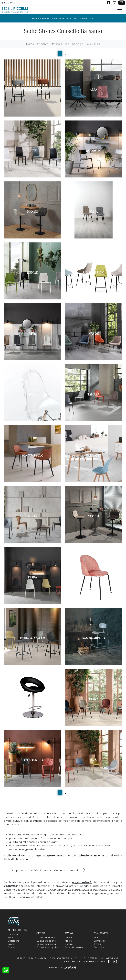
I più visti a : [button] (93, 44)
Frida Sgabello (32, 638)
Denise (32, 273)
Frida (32, 577)
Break (33, 516)
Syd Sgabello (32, 90)
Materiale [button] (56, 44)
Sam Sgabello (94, 638)
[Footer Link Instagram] (115, 962)
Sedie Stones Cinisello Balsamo (80, 18)
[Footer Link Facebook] (109, 962)
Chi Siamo (14, 934)
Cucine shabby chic (47, 947)
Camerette (100, 941)
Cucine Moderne (46, 938)
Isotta (32, 394)
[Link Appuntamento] (122, 3)
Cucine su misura (46, 944)
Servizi (11, 938)
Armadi (98, 944)
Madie (68, 941)
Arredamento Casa (48, 18)
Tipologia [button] (78, 44)
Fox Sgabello (32, 455)
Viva (32, 333)
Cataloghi (13, 941)
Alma (94, 212)
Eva (94, 760)
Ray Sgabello (94, 273)
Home (35, 18)
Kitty (33, 151)
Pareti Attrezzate (74, 947)
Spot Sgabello (33, 760)
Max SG (32, 212)
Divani (68, 938)
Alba (93, 90)
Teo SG (94, 516)
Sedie (62, 18)
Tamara (93, 394)
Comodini (99, 947)
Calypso (94, 577)
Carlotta (94, 455)
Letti (96, 938)
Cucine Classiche (46, 941)
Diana (94, 699)
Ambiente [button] (42, 44)
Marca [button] (30, 44)
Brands (12, 944)
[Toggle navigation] (120, 10)
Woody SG (94, 151)
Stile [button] (67, 44)
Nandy (94, 333)
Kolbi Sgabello (32, 699)
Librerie (69, 944)
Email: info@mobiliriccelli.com (89, 962)
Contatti (12, 947)
